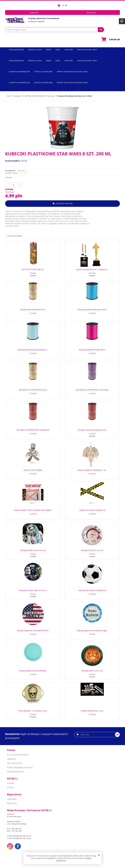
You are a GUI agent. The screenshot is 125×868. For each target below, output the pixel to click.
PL (63, 5)
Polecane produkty (14, 236)
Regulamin (11, 759)
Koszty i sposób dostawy (18, 755)
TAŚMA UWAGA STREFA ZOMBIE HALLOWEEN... (33, 510)
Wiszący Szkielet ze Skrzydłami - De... (92, 470)
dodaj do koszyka (64, 203)
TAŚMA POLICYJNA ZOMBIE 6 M (92, 510)
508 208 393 (17, 829)
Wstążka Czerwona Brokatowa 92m (92, 430)
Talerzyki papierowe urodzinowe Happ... (92, 631)
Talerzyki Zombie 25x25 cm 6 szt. (33, 550)
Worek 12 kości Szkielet (33, 470)
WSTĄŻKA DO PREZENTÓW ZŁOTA (33, 390)
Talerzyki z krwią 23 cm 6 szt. (92, 550)
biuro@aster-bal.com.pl (22, 838)
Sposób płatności (14, 763)
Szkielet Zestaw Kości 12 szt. (92, 711)
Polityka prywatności (16, 772)
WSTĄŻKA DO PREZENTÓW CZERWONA (33, 430)
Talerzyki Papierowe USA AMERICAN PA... (33, 631)
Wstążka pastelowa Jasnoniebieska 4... (33, 350)
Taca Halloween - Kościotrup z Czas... (33, 711)
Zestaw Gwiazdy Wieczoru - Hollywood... (92, 269)
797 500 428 (17, 831)
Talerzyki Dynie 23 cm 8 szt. (92, 671)
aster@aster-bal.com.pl (22, 836)
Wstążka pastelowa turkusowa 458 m (92, 310)
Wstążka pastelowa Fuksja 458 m (92, 350)
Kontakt (10, 783)
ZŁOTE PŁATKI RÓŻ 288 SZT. (33, 269)
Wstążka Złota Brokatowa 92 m (33, 310)
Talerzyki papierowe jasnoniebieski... (33, 671)
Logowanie (34, 12)
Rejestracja (91, 12)
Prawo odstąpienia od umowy (20, 767)
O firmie (10, 787)
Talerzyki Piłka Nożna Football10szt (92, 590)
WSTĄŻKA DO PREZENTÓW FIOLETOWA (92, 390)
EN (66, 5)
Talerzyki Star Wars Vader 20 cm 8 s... (33, 590)
